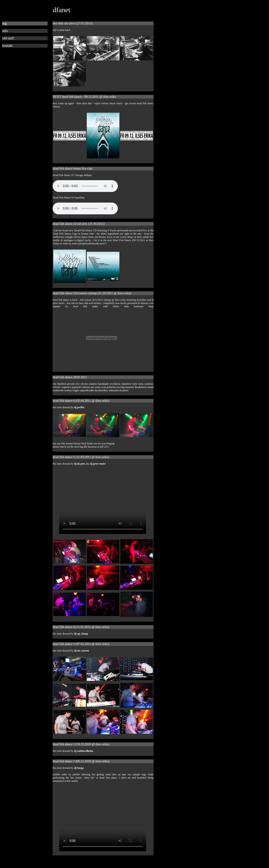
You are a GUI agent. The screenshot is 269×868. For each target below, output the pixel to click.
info (5, 31)
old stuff (8, 38)
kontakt (7, 46)
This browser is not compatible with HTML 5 (85, 186)
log (4, 23)
